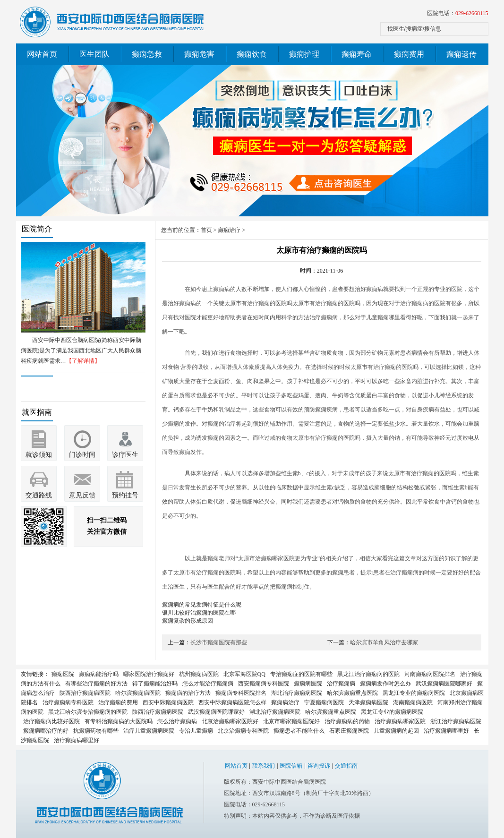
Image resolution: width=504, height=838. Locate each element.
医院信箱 (291, 766)
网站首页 (42, 54)
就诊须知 (39, 455)
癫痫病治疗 (285, 702)
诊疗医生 (125, 455)
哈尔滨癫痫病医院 (138, 693)
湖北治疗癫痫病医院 (297, 693)
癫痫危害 (199, 54)
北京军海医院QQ (244, 674)
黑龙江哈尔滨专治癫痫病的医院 (88, 712)
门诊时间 (82, 455)
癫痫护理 (304, 54)
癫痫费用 (409, 54)
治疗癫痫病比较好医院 (51, 721)
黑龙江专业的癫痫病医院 (414, 693)
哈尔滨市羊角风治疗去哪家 (384, 642)
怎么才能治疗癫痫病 (208, 684)
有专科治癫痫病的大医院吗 (119, 721)
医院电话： (458, 13)
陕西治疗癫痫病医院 (85, 693)
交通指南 (346, 766)
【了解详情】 (83, 361)
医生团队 (94, 54)
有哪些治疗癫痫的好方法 (96, 684)
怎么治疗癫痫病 (177, 721)
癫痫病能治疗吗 (99, 674)
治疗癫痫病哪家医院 (400, 721)
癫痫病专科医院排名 (241, 693)
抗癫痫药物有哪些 (96, 731)
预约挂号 (125, 495)
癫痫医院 (63, 674)
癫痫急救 (147, 54)
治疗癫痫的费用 (118, 702)
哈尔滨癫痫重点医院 (352, 693)
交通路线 (39, 495)
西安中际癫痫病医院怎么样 (232, 702)
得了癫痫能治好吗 (155, 684)
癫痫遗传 (461, 54)
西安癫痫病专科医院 (264, 684)
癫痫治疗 (229, 230)
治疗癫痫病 (341, 684)
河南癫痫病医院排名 (430, 674)
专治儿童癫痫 (196, 731)
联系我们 (264, 766)
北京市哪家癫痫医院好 (291, 721)
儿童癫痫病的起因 (396, 731)
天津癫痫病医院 (368, 702)
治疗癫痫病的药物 (347, 721)
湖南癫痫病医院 (413, 702)
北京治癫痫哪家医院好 (230, 721)
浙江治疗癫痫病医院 (456, 721)
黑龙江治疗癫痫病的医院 (368, 674)
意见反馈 (82, 495)
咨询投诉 (319, 766)
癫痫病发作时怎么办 (385, 684)
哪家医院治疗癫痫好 (149, 674)
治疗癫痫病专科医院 (68, 702)
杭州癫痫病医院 (199, 674)
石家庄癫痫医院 (349, 731)
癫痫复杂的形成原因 (188, 621)
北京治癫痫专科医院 (243, 731)
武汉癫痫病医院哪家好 (444, 684)
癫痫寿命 (357, 54)
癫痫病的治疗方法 (188, 693)
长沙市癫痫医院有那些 (219, 642)
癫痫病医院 (308, 684)
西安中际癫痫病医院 (168, 702)
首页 (206, 230)
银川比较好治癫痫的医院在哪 (199, 613)
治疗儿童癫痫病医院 (149, 731)
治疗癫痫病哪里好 (446, 731)
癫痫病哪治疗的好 (46, 731)
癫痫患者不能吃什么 (299, 731)
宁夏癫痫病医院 (324, 702)
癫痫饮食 (252, 54)
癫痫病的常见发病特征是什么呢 (202, 605)
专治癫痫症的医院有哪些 (301, 674)
